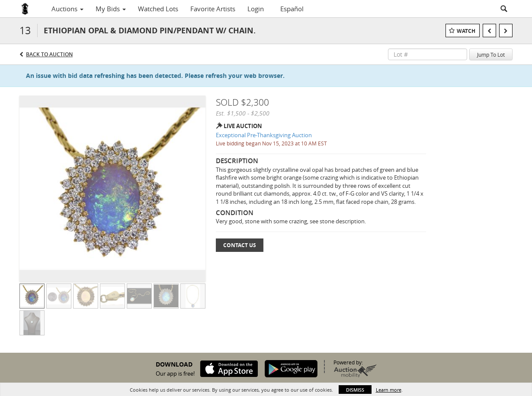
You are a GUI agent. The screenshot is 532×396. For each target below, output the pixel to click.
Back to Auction (49, 54)
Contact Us (240, 245)
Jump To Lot (491, 55)
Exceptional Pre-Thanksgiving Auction (264, 135)
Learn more (389, 390)
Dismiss (355, 390)
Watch (466, 31)
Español (292, 9)
